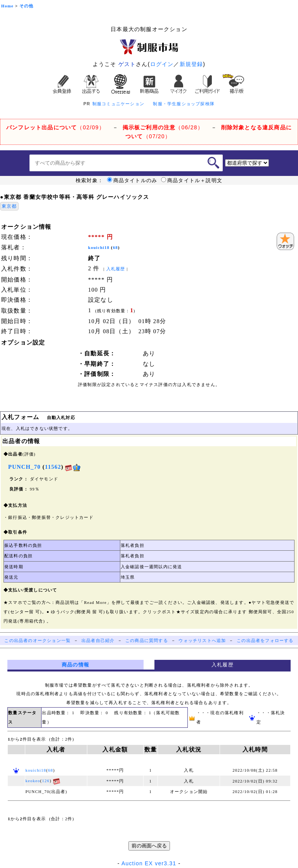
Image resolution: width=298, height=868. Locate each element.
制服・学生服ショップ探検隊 (184, 104)
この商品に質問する (147, 641)
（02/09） (55, 127)
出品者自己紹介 (98, 641)
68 (115, 248)
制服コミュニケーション (118, 104)
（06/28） (163, 127)
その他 (27, 6)
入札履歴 (116, 269)
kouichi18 (99, 248)
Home (7, 6)
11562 (53, 467)
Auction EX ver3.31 (149, 863)
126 (46, 781)
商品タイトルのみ (132, 181)
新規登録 (191, 64)
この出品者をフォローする (265, 641)
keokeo (33, 781)
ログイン (162, 64)
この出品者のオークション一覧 (37, 641)
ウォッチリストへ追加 (202, 641)
